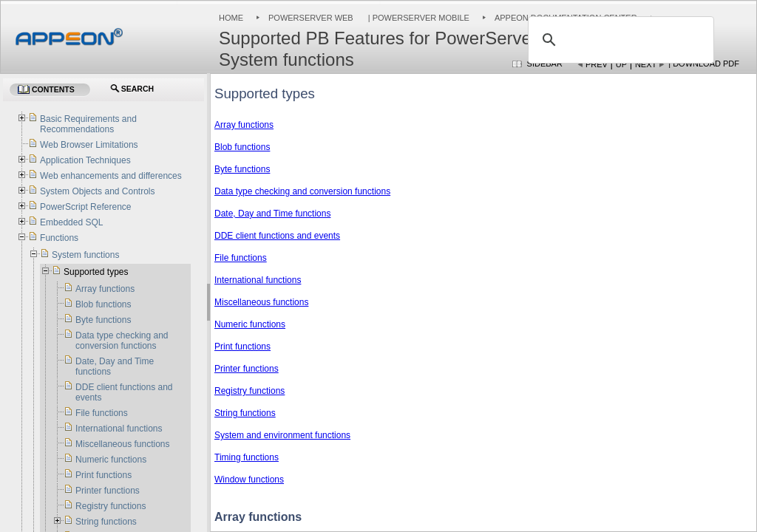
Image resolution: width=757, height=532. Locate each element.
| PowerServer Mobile (418, 18)
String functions (245, 413)
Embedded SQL (71, 222)
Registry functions (249, 391)
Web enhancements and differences (111, 176)
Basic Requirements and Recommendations (88, 124)
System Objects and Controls (97, 191)
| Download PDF (704, 64)
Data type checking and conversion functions (302, 191)
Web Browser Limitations (89, 145)
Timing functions (247, 457)
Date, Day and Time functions (272, 214)
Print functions (242, 347)
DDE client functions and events (277, 236)
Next (646, 64)
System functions (85, 255)
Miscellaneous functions (261, 302)
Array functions (244, 125)
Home (231, 18)
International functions (258, 280)
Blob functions (242, 147)
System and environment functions (282, 435)
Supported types (96, 272)
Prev (597, 64)
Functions (59, 238)
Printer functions (247, 369)
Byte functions (242, 169)
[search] (619, 40)
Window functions (249, 480)
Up (621, 64)
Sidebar (545, 64)
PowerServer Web (311, 18)
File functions (241, 258)
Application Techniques (85, 160)
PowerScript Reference (85, 207)
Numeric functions (250, 324)
